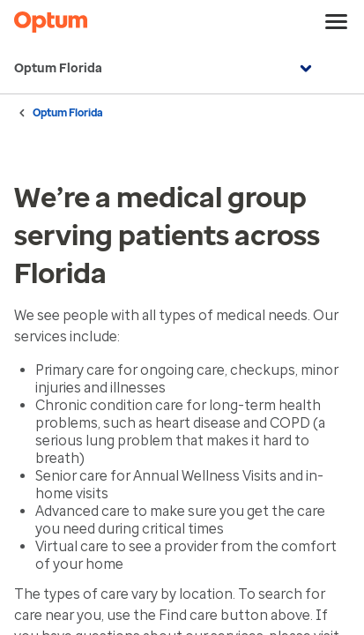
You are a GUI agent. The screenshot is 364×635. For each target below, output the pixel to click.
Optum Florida (165, 69)
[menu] (337, 22)
